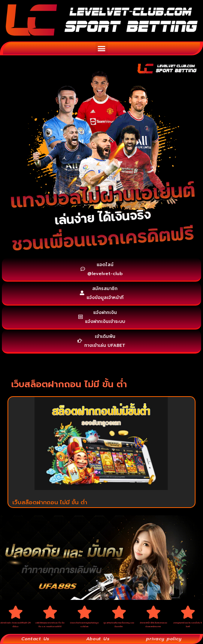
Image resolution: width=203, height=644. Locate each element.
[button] (102, 48)
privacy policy (164, 639)
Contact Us (35, 639)
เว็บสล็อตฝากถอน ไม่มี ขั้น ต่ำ (50, 502)
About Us (98, 639)
